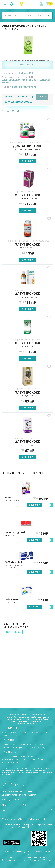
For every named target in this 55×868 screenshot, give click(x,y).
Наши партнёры (18, 756)
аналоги (42, 97)
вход (42, 4)
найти (50, 16)
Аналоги (44, 733)
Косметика (38, 745)
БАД (14, 745)
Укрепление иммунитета (23, 87)
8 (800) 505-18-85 (15, 785)
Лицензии (31, 756)
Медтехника (21, 748)
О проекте (6, 756)
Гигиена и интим (25, 745)
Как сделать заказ (9, 736)
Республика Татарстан (22, 4)
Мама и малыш (8, 748)
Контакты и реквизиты (11, 759)
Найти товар (33, 733)
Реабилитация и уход (37, 748)
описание (9, 97)
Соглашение (43, 759)
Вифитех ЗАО (26, 73)
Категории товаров (18, 733)
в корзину (27, 161)
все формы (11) (26, 97)
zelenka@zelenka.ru (11, 799)
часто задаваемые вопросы (18, 102)
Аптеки (5, 733)
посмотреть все (13, 632)
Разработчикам (29, 759)
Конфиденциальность (11, 762)
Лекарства (6, 745)
